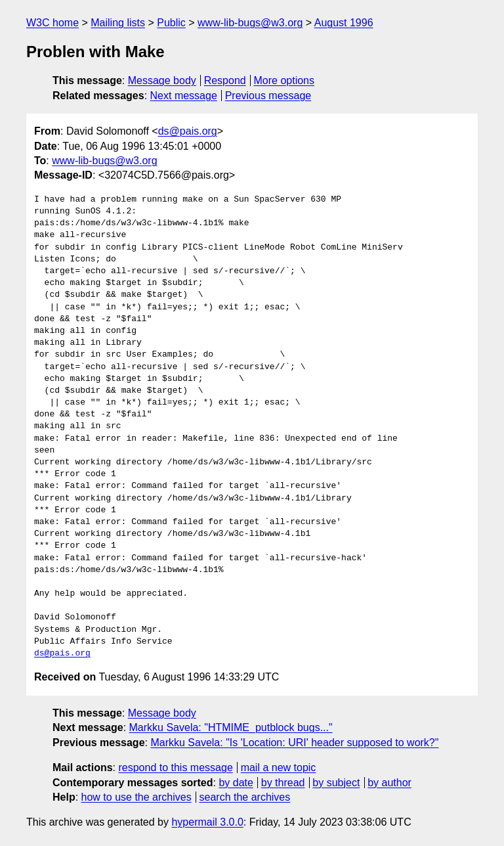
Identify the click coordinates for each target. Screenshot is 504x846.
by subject (336, 783)
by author (389, 783)
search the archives (245, 797)
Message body (162, 80)
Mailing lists (118, 23)
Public (171, 23)
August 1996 (344, 23)
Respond (225, 80)
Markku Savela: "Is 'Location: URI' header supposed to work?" (294, 743)
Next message (184, 96)
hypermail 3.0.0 (207, 822)
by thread (283, 783)
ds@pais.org (188, 131)
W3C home (52, 23)
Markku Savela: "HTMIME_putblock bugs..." (231, 727)
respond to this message (175, 768)
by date (236, 783)
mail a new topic (279, 768)
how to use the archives (136, 797)
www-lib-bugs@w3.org (250, 23)
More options (284, 80)
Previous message (268, 96)
